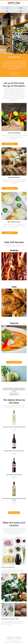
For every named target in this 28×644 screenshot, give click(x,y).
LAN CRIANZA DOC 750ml (14, 475)
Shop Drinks (10, 233)
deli (7, 11)
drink (21, 8)
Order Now (14, 74)
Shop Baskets (10, 188)
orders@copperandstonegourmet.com (14, 642)
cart (21, 11)
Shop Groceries (10, 144)
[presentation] (1, 47)
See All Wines (14, 513)
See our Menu (14, 394)
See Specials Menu (14, 362)
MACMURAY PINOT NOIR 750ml (14, 451)
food (7, 8)
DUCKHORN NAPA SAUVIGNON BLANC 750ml (14, 499)
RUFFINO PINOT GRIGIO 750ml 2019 (14, 427)
